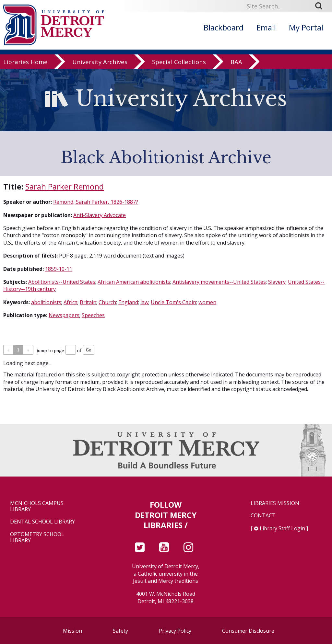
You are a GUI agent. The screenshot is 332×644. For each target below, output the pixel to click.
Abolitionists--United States (62, 282)
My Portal (306, 27)
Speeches (93, 315)
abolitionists (46, 302)
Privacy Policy (175, 631)
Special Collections (179, 62)
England (128, 302)
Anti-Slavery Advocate (100, 215)
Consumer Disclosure (248, 631)
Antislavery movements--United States (219, 282)
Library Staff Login (282, 528)
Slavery (277, 282)
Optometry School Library (37, 537)
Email (266, 27)
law (144, 302)
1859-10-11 (59, 269)
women (207, 302)
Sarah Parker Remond (65, 186)
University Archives (100, 62)
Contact (263, 516)
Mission (72, 631)
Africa (71, 302)
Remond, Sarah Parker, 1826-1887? (96, 202)
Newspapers (64, 315)
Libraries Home (25, 62)
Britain (88, 302)
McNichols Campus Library (37, 506)
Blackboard (224, 27)
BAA (236, 62)
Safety (120, 631)
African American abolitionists (134, 282)
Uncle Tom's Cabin (173, 302)
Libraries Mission (275, 503)
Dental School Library (42, 522)
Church (107, 302)
